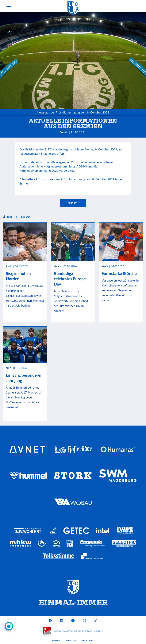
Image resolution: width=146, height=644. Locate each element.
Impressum (71, 640)
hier (26, 183)
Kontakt (56, 640)
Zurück (73, 203)
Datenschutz (88, 640)
